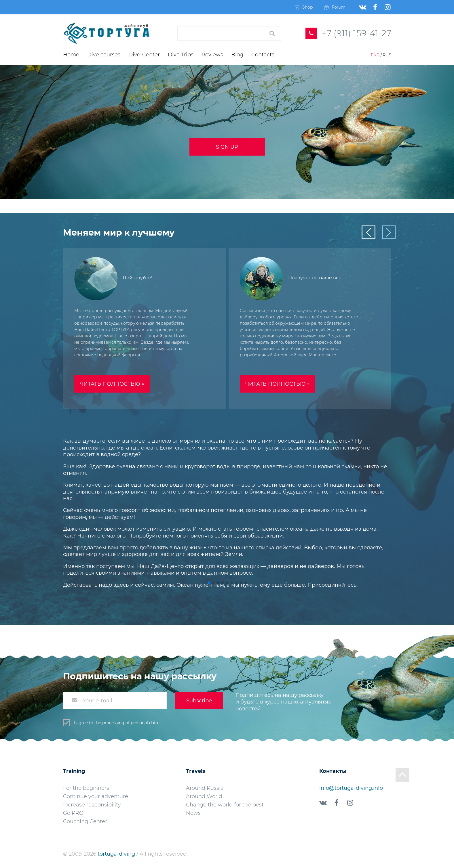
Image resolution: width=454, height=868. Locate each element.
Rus (387, 55)
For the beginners (86, 788)
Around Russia (205, 788)
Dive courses (104, 55)
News (193, 813)
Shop (304, 7)
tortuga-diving (117, 854)
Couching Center (85, 821)
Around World (204, 796)
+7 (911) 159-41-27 (356, 33)
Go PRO (73, 813)
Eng (375, 55)
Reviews (212, 55)
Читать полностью (112, 384)
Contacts (263, 55)
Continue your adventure (96, 796)
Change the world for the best (225, 805)
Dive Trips (181, 55)
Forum (335, 7)
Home (71, 55)
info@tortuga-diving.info (351, 788)
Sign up (227, 147)
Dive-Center (144, 55)
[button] (209, 583)
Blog (237, 55)
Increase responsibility (92, 805)
